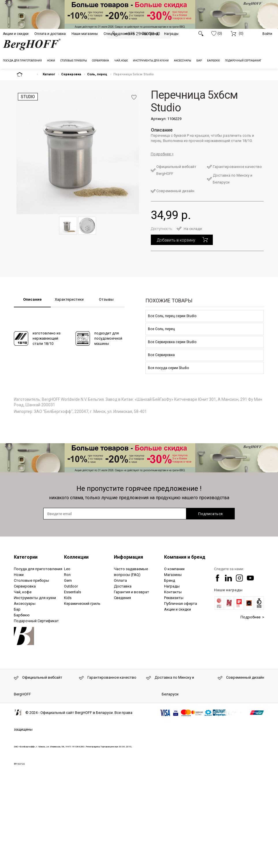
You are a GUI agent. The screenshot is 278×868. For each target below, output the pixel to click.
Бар (17, 609)
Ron (67, 575)
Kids (68, 598)
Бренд (170, 580)
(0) (217, 33)
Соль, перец (97, 74)
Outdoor (71, 586)
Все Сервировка (161, 355)
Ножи (19, 575)
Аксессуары (25, 604)
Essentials (73, 592)
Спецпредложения (119, 34)
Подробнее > (252, 617)
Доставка (123, 586)
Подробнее (161, 154)
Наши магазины (85, 34)
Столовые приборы (31, 580)
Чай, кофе (23, 592)
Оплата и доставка (50, 34)
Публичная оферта (181, 604)
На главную (25, 74)
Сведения (122, 598)
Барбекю (22, 615)
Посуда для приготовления (38, 569)
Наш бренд (149, 34)
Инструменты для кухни (35, 598)
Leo (67, 569)
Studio (28, 97)
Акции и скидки (16, 34)
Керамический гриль (82, 604)
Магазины (173, 575)
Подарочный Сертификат (36, 621)
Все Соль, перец (161, 329)
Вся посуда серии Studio (168, 368)
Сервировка (71, 74)
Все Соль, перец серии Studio (172, 316)
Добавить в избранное (134, 97)
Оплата (120, 580)
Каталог (49, 74)
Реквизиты (174, 598)
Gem (68, 580)
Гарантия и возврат (132, 592)
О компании (174, 569)
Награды (171, 34)
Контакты (173, 592)
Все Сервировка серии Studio (172, 342)
